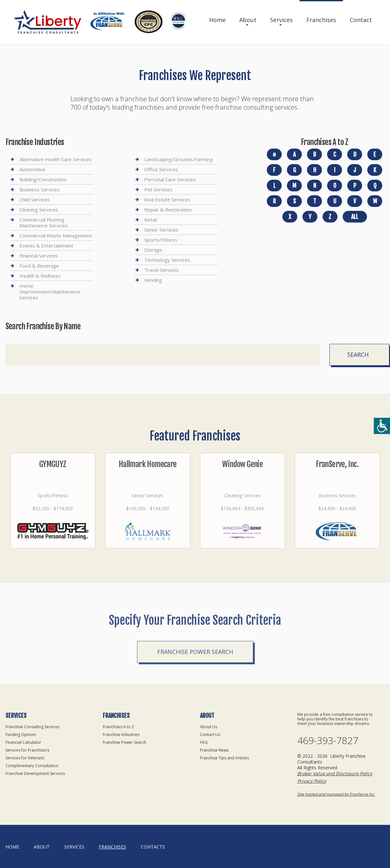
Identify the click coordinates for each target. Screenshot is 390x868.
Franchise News (214, 750)
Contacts (153, 847)
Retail (151, 220)
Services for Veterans (25, 758)
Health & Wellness (40, 276)
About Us (209, 727)
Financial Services (39, 256)
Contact (361, 20)
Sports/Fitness (161, 240)
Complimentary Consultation (32, 766)
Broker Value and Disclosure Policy (335, 773)
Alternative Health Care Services (56, 159)
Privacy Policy (312, 781)
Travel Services (161, 270)
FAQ (204, 742)
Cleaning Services (39, 210)
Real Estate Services (167, 199)
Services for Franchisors (27, 750)
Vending (153, 280)
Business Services (40, 189)
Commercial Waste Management (56, 235)
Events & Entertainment (46, 246)
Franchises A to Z (118, 727)
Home (217, 20)
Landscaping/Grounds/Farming (178, 159)
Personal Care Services (170, 179)
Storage (153, 250)
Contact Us (210, 735)
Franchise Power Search (195, 678)
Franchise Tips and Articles (225, 758)
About (248, 20)
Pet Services (158, 189)
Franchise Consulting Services (32, 727)
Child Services (35, 199)
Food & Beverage (39, 266)
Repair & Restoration (168, 210)
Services (281, 20)
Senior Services (161, 230)
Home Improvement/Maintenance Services (50, 292)
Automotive (32, 169)
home (12, 847)
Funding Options (21, 735)
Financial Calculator (23, 742)
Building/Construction (43, 179)
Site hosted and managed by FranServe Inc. (336, 794)
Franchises (321, 20)
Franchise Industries (121, 735)
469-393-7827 (328, 741)
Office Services (161, 169)
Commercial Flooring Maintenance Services (44, 223)
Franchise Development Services (35, 773)
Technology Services (167, 260)
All (355, 217)
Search (358, 355)
